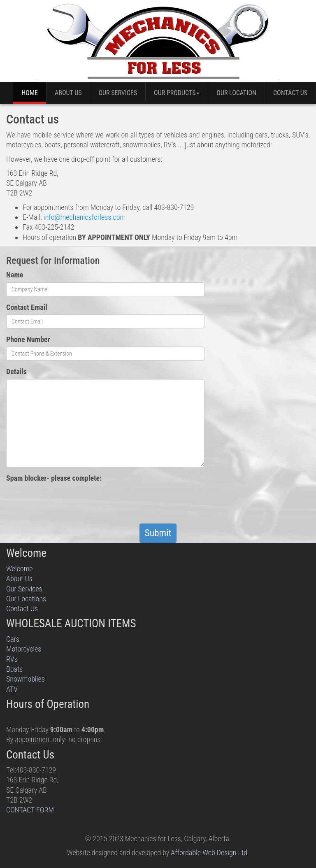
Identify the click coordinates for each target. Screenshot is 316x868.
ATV (12, 689)
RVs (12, 659)
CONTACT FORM (30, 810)
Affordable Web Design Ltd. (210, 853)
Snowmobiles (26, 679)
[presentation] (69, 501)
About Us (68, 93)
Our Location (236, 93)
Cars (13, 639)
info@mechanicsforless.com (85, 217)
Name (15, 275)
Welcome (20, 569)
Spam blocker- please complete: (54, 478)
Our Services (118, 93)
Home (30, 93)
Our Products (177, 93)
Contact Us (290, 93)
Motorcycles (24, 649)
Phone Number (28, 339)
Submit (158, 533)
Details (16, 371)
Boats (14, 669)
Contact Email (27, 307)
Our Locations (26, 599)
